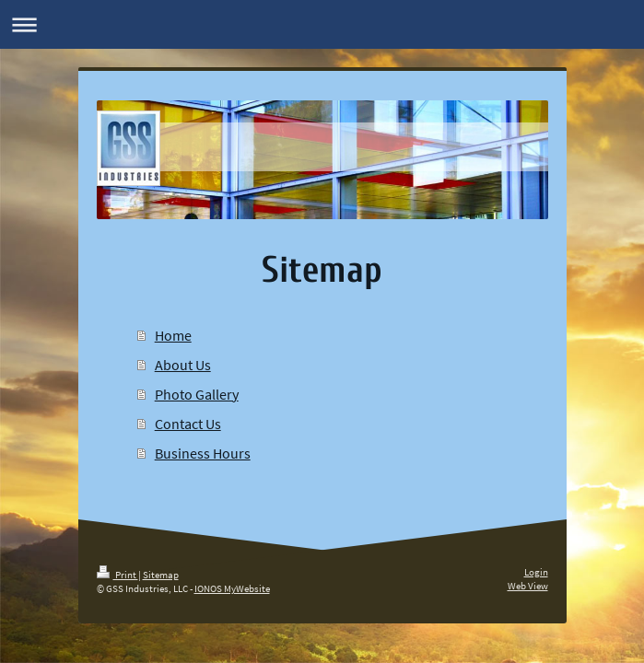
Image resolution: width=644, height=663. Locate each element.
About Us (183, 365)
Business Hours (203, 453)
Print (117, 575)
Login (536, 572)
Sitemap (161, 575)
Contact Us (188, 424)
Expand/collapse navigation (322, 24)
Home (173, 335)
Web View (528, 586)
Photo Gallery (197, 394)
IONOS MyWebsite (232, 588)
